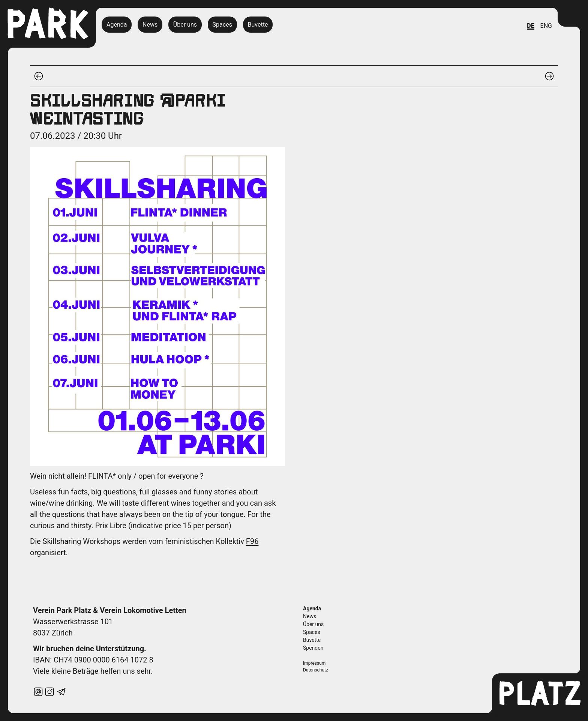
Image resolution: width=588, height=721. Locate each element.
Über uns (185, 25)
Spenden (313, 648)
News (150, 25)
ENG (546, 26)
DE (530, 26)
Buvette (258, 25)
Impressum (314, 663)
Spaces (222, 25)
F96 (252, 541)
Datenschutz (316, 670)
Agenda (117, 25)
